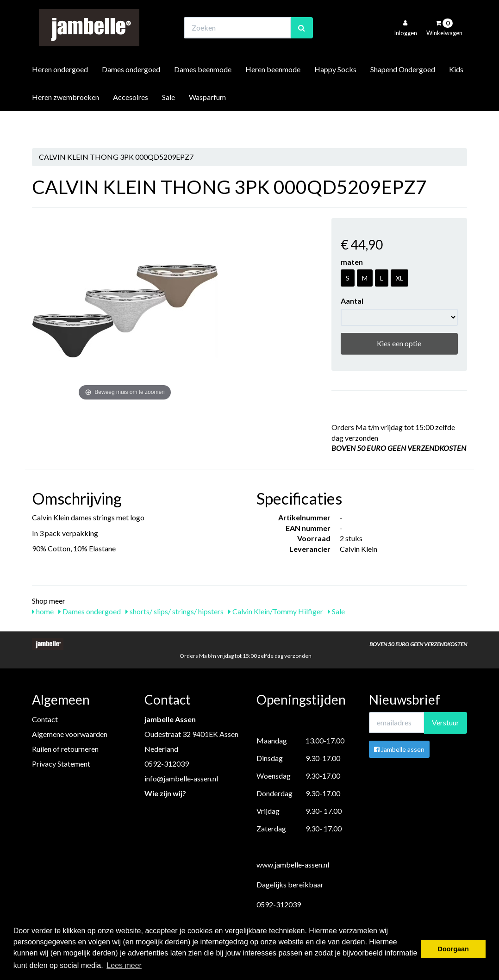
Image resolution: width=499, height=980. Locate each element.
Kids (456, 94)
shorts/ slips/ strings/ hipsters (175, 611)
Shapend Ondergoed (403, 94)
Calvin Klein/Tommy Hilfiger (276, 611)
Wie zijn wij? (165, 793)
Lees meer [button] (124, 965)
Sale (168, 122)
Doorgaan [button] (453, 949)
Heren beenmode (273, 94)
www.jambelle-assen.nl (293, 865)
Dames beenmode (203, 94)
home (43, 611)
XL (399, 278)
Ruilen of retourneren (65, 749)
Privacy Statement (61, 764)
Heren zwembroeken (65, 122)
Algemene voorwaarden (70, 734)
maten (352, 262)
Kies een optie (399, 343)
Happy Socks (335, 94)
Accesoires (131, 122)
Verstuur (446, 722)
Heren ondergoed (60, 94)
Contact (45, 719)
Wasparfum (207, 122)
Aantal (352, 301)
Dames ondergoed (131, 94)
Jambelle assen (399, 749)
